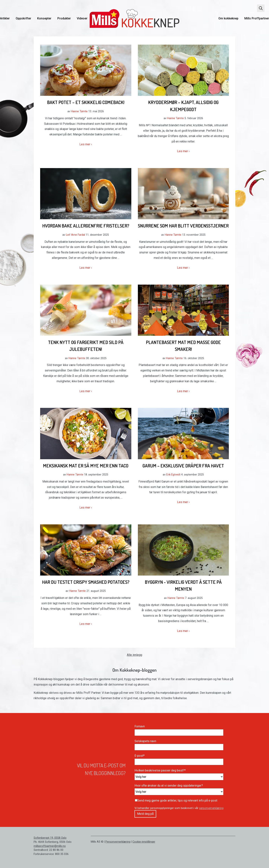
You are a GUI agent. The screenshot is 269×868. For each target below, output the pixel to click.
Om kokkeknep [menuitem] (228, 18)
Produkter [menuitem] (64, 18)
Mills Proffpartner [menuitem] (257, 18)
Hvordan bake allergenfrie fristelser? (86, 226)
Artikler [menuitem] (5, 18)
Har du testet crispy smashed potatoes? (86, 582)
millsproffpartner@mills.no (50, 846)
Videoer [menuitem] (82, 18)
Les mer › (86, 144)
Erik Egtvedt (173, 475)
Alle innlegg (134, 655)
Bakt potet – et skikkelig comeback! (86, 102)
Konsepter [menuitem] (44, 18)
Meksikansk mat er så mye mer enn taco (86, 466)
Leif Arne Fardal (75, 235)
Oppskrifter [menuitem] (23, 18)
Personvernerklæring (118, 842)
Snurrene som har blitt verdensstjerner (183, 226)
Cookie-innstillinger (144, 842)
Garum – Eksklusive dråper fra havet (183, 466)
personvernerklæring (211, 808)
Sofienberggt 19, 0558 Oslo (50, 838)
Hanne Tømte (79, 111)
